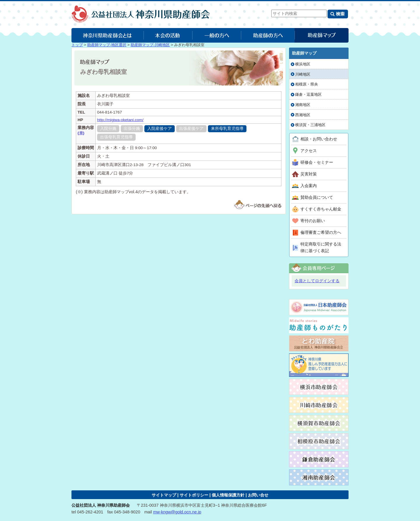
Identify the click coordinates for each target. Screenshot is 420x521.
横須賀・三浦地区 (310, 125)
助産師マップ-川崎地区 (150, 45)
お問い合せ (258, 495)
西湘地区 (303, 115)
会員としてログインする (317, 281)
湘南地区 (303, 105)
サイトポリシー (194, 495)
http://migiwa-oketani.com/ (120, 120)
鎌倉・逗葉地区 (308, 94)
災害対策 (309, 174)
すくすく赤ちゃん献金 (321, 209)
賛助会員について (317, 197)
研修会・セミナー (317, 162)
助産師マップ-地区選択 (107, 45)
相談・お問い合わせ (319, 139)
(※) (81, 133)
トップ (77, 45)
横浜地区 (303, 64)
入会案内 (309, 186)
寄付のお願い (313, 221)
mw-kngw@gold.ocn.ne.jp (177, 512)
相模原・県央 (307, 84)
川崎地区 (303, 74)
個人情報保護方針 (228, 495)
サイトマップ (164, 495)
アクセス (309, 151)
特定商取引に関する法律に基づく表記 (321, 247)
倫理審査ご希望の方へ (321, 232)
